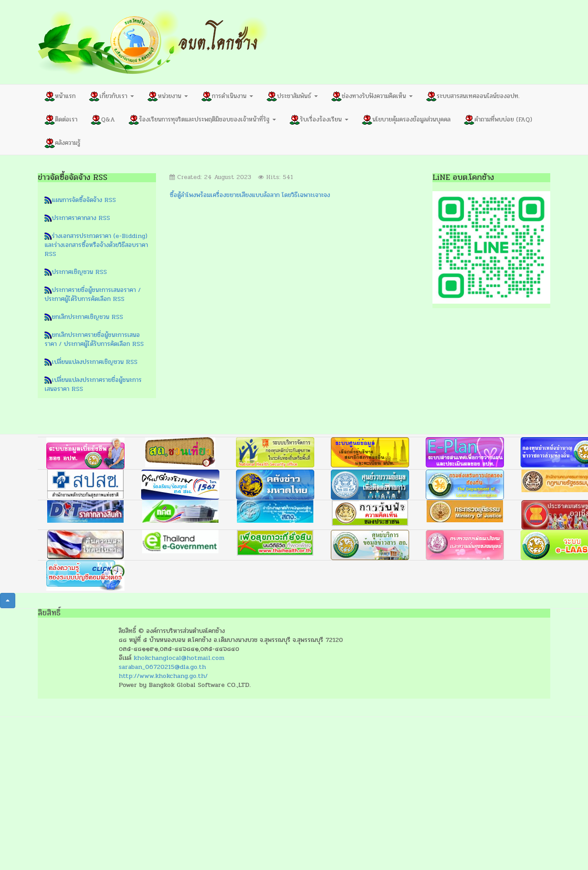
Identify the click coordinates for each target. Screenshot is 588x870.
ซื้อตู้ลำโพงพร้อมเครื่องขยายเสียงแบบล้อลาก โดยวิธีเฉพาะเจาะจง (250, 195)
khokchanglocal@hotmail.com (179, 658)
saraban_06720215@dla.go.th (162, 667)
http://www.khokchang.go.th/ (163, 676)
